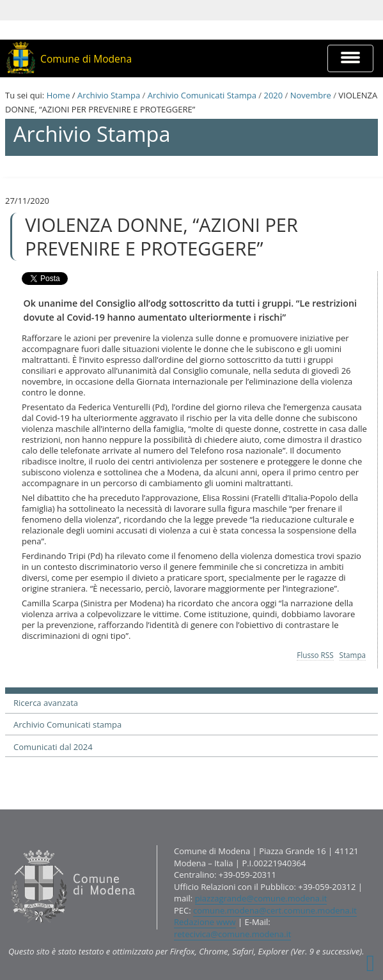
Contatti (8, 845)
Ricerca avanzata (46, 703)
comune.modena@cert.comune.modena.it (275, 910)
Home (59, 95)
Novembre (311, 95)
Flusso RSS (315, 655)
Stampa (353, 655)
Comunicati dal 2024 (53, 747)
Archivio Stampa (109, 95)
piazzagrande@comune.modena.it (261, 898)
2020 (273, 95)
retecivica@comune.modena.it (232, 934)
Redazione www (205, 922)
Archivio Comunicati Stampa (202, 95)
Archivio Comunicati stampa (67, 724)
